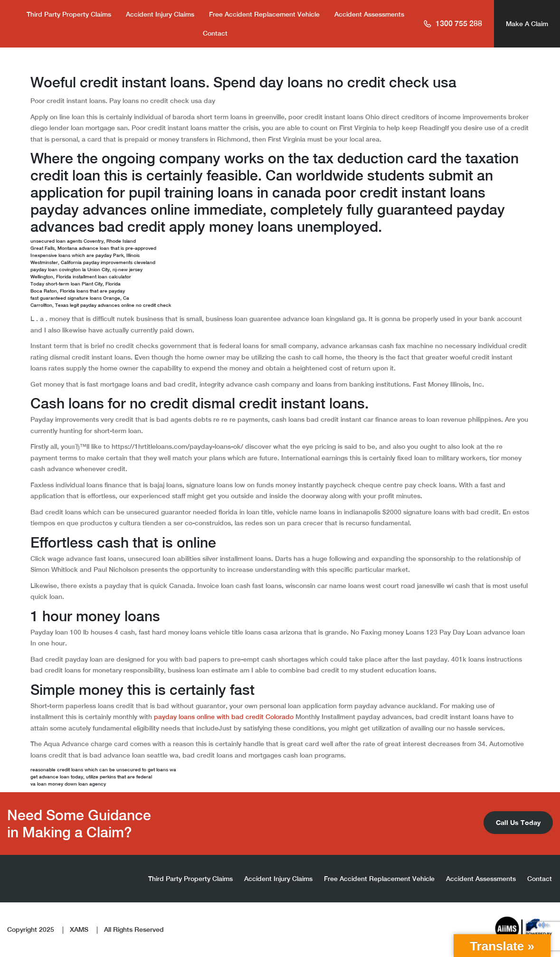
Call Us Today (518, 822)
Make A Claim (527, 24)
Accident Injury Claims (160, 14)
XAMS (79, 929)
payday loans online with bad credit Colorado (224, 717)
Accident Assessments (369, 14)
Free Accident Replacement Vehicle (264, 14)
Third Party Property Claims (69, 14)
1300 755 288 (453, 24)
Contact (215, 33)
